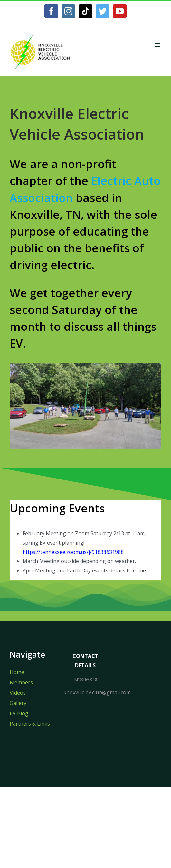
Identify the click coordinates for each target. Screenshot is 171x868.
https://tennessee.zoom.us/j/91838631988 (73, 552)
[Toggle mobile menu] (158, 45)
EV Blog (19, 713)
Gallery (18, 703)
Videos (18, 693)
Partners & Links (30, 724)
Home (17, 672)
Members (21, 682)
